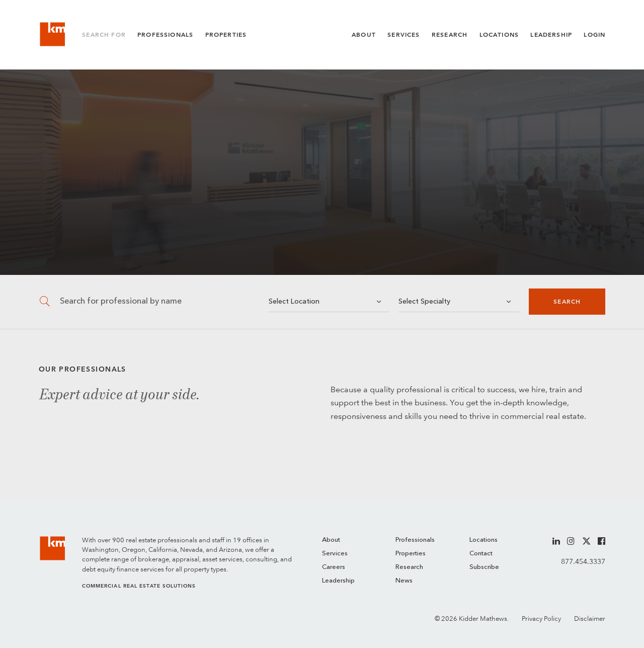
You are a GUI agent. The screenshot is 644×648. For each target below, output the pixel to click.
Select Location (294, 302)
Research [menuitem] (409, 567)
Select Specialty (424, 302)
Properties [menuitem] (411, 554)
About (364, 35)
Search (567, 302)
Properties (226, 35)
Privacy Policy (541, 619)
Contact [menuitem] (481, 554)
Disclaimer (590, 619)
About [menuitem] (331, 540)
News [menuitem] (404, 581)
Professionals (165, 35)
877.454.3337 (583, 561)
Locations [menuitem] (484, 540)
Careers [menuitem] (334, 567)
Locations (499, 35)
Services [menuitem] (335, 554)
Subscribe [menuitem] (484, 567)
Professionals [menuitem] (415, 540)
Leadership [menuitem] (338, 581)
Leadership (551, 35)
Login (594, 35)
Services (404, 35)
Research (450, 35)
